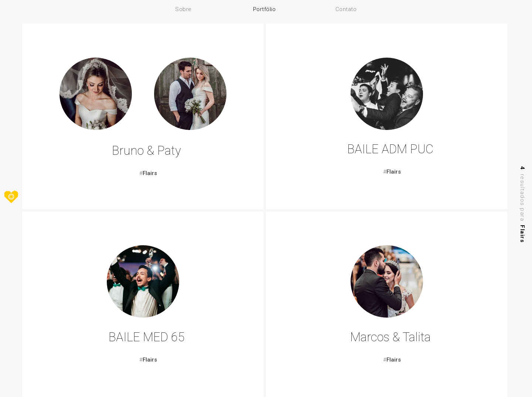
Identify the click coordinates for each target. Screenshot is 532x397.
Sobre (183, 9)
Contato (346, 9)
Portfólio (265, 9)
